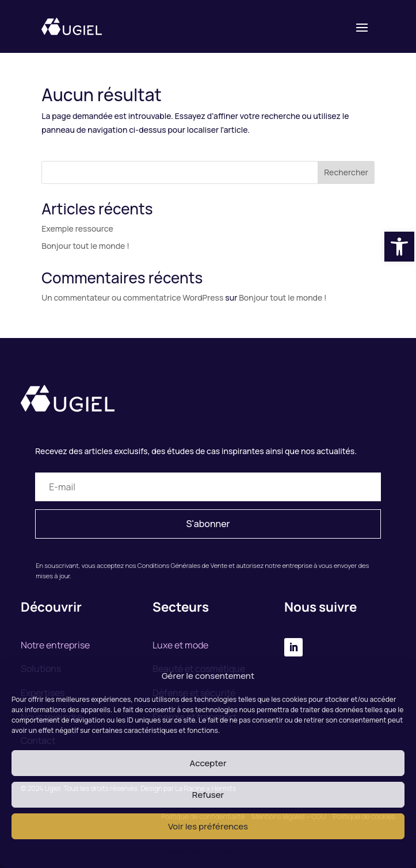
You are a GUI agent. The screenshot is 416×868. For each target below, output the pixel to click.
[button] (399, 247)
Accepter (208, 763)
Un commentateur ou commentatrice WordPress (132, 297)
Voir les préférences (208, 826)
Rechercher (346, 172)
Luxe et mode (180, 645)
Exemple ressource (77, 228)
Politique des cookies (202, 852)
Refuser (208, 795)
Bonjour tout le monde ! (85, 246)
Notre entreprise (55, 645)
